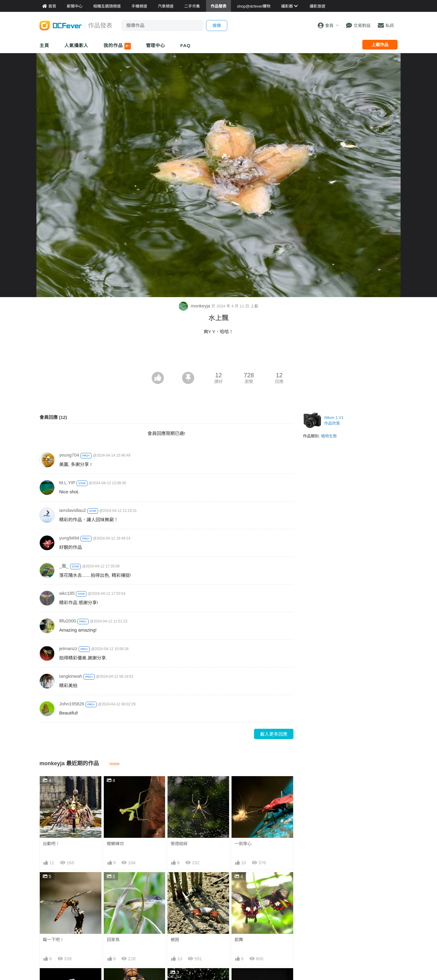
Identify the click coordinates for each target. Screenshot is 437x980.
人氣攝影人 (76, 45)
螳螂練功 (115, 844)
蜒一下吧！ (53, 940)
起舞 (239, 940)
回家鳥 (113, 940)
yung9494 (69, 538)
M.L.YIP (67, 483)
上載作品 (380, 45)
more (115, 764)
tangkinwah (71, 676)
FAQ (185, 45)
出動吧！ (51, 844)
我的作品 (117, 46)
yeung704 (69, 455)
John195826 (72, 704)
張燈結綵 (179, 844)
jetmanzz (68, 648)
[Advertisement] (218, 355)
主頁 (44, 45)
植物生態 (329, 436)
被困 (175, 940)
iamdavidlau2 (73, 510)
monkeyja (195, 306)
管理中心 (156, 45)
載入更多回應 (274, 734)
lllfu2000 (68, 621)
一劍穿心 (243, 844)
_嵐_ (64, 566)
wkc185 (67, 593)
